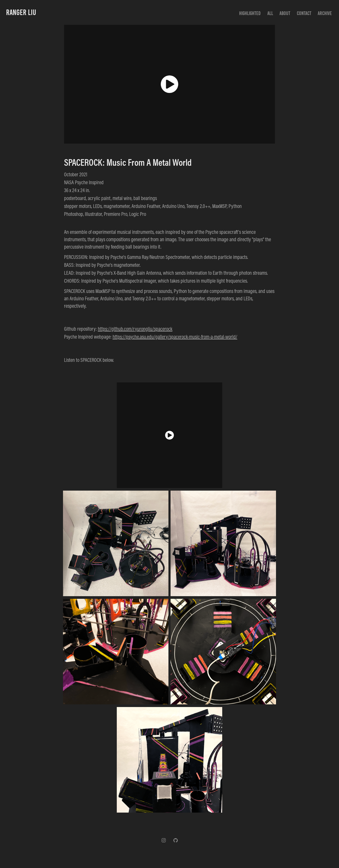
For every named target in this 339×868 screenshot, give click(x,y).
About (285, 13)
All (270, 13)
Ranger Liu (21, 12)
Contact (304, 13)
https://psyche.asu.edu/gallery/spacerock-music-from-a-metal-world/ (175, 337)
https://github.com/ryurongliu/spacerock (135, 329)
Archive (325, 13)
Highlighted (250, 13)
